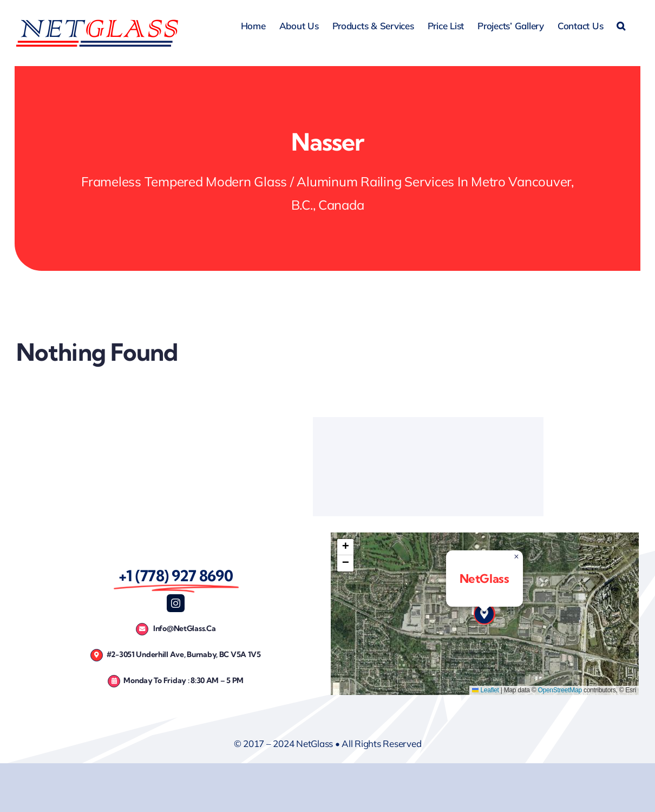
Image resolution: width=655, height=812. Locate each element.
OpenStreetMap (559, 690)
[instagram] (176, 603)
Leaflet (485, 690)
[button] (621, 24)
